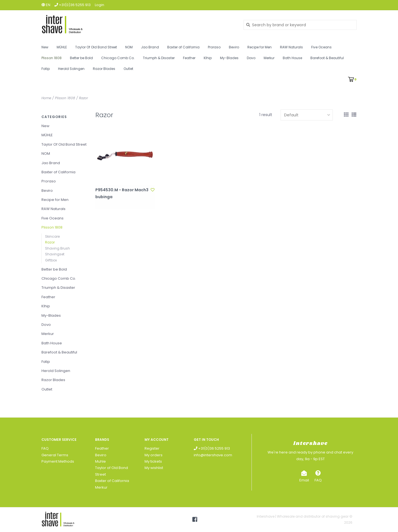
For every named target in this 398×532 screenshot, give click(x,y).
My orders (154, 455)
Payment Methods (58, 461)
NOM (129, 47)
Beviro (234, 47)
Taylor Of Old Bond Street (96, 47)
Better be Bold (81, 58)
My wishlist (154, 468)
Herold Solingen (71, 69)
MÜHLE (62, 47)
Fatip (46, 69)
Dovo (251, 58)
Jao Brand (150, 47)
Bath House (292, 58)
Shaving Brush (57, 248)
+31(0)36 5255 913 (212, 448)
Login (99, 5)
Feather (189, 58)
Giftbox (51, 260)
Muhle (100, 461)
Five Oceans (321, 47)
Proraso (214, 47)
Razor (83, 98)
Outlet (128, 69)
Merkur (269, 58)
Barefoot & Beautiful (327, 58)
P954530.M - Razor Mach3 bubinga (122, 193)
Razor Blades (104, 69)
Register (152, 448)
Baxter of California (183, 47)
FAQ (45, 448)
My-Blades (229, 58)
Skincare (52, 236)
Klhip (208, 58)
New (45, 47)
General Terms (55, 455)
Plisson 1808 (52, 58)
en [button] (46, 5)
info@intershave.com (213, 455)
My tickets (153, 461)
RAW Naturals (291, 47)
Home (46, 98)
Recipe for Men (260, 47)
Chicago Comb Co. (118, 58)
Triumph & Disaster (159, 58)
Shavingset (55, 254)
